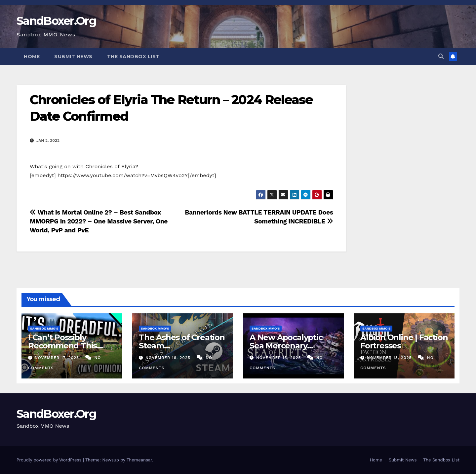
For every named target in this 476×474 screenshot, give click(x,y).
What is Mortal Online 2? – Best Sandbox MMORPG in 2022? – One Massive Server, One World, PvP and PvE (99, 221)
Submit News (73, 57)
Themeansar (139, 460)
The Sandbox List (133, 57)
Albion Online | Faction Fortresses (404, 341)
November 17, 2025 (58, 358)
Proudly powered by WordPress (50, 460)
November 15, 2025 (279, 358)
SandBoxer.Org (56, 21)
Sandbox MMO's (44, 328)
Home (32, 57)
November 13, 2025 (390, 358)
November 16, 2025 (169, 358)
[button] (441, 56)
